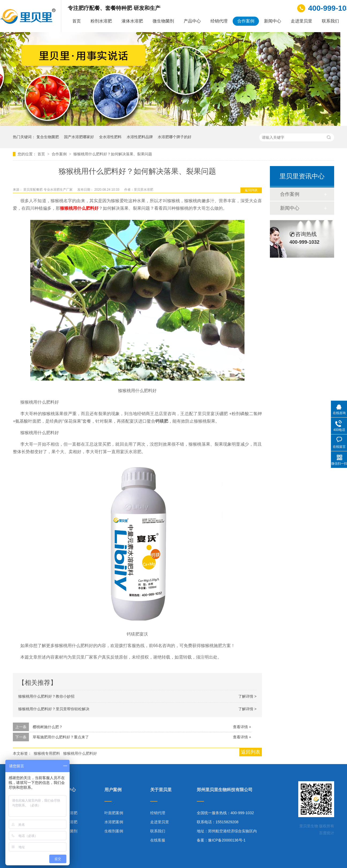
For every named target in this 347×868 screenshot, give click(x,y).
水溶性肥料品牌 (140, 137)
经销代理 (219, 21)
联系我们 (330, 21)
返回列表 (251, 190)
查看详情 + (242, 727)
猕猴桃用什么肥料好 (79, 208)
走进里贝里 (301, 21)
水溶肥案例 (114, 822)
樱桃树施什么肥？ (48, 727)
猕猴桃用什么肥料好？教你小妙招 (46, 696)
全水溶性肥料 (110, 137)
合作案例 (246, 21)
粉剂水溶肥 (101, 21)
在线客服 (158, 840)
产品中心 (192, 21)
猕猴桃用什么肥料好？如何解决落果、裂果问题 (113, 154)
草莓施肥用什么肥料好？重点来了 (61, 737)
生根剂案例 (114, 831)
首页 (77, 21)
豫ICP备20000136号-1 (227, 840)
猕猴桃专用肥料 (47, 753)
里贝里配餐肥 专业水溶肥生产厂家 (48, 190)
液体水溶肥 (132, 21)
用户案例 (113, 790)
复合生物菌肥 (48, 137)
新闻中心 (273, 21)
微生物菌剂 (163, 21)
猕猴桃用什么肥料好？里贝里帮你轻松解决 (54, 709)
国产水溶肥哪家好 (79, 137)
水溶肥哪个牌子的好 (175, 137)
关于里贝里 (161, 790)
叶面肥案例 (114, 813)
